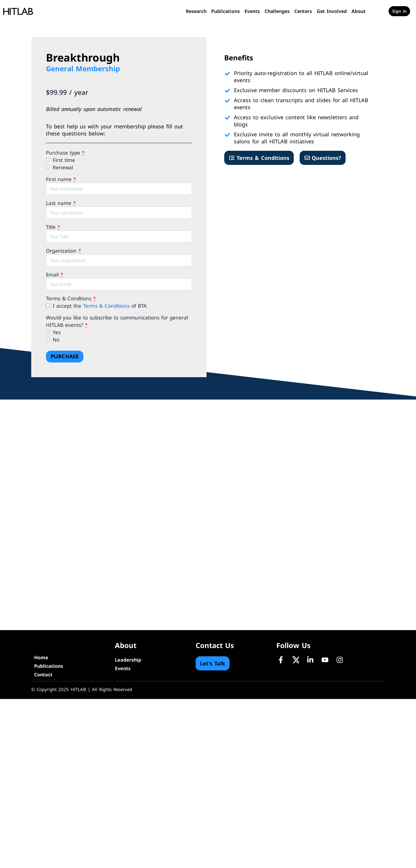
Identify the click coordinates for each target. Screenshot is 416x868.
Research (196, 11)
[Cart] (379, 11)
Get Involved (332, 11)
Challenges (277, 11)
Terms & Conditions (106, 306)
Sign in (399, 11)
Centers (303, 11)
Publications (226, 11)
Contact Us (215, 645)
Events (252, 11)
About (359, 11)
